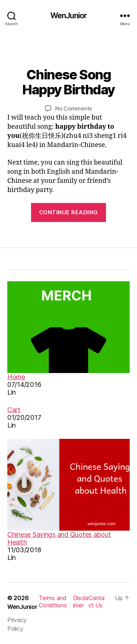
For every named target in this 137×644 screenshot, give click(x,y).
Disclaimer (81, 602)
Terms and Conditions (53, 602)
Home (16, 377)
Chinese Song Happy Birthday (68, 82)
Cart (14, 410)
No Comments (74, 108)
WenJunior (68, 16)
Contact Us (96, 602)
